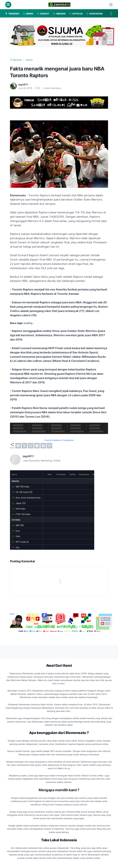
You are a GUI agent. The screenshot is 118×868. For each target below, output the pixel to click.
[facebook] (18, 446)
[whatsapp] (31, 446)
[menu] (8, 5)
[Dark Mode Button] (111, 5)
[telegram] (37, 446)
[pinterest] (43, 446)
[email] (49, 446)
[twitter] (24, 446)
